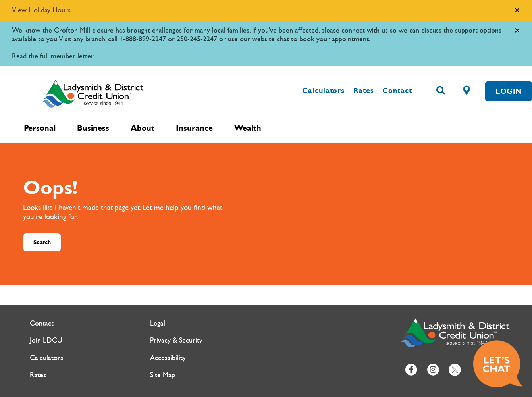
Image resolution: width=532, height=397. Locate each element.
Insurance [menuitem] (194, 128)
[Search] (441, 91)
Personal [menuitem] (40, 128)
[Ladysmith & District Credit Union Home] (127, 93)
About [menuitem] (143, 128)
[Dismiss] (517, 11)
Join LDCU (46, 340)
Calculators (323, 91)
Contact (397, 91)
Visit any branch (82, 39)
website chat (271, 39)
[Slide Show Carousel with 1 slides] (266, 33)
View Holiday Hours (41, 10)
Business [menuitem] (93, 128)
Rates (364, 91)
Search (42, 242)
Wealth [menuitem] (248, 128)
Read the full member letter (53, 56)
